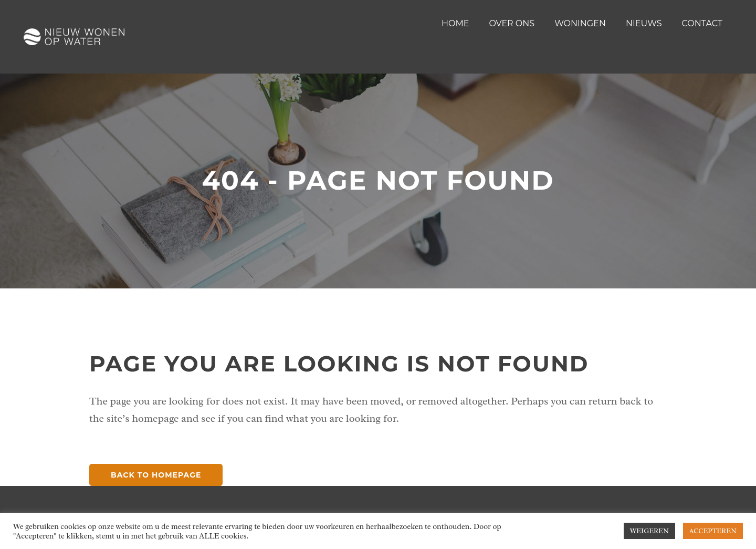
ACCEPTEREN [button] (713, 531)
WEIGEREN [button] (649, 531)
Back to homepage (156, 475)
